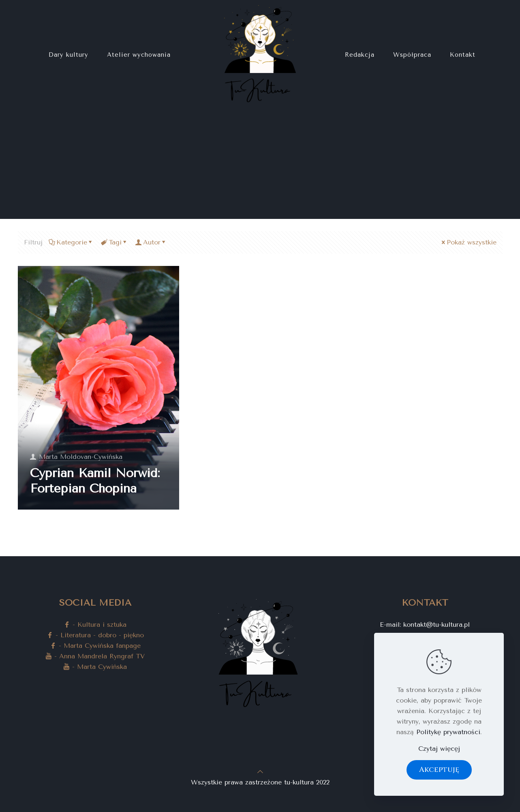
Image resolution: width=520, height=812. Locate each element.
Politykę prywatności (448, 732)
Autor (151, 242)
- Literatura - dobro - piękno (95, 635)
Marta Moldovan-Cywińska (81, 457)
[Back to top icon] (260, 772)
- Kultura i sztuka (95, 625)
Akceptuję (439, 770)
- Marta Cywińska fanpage (95, 646)
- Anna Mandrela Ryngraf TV (95, 656)
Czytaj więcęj (439, 749)
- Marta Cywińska (95, 667)
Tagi (114, 242)
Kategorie (71, 242)
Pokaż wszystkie (468, 242)
